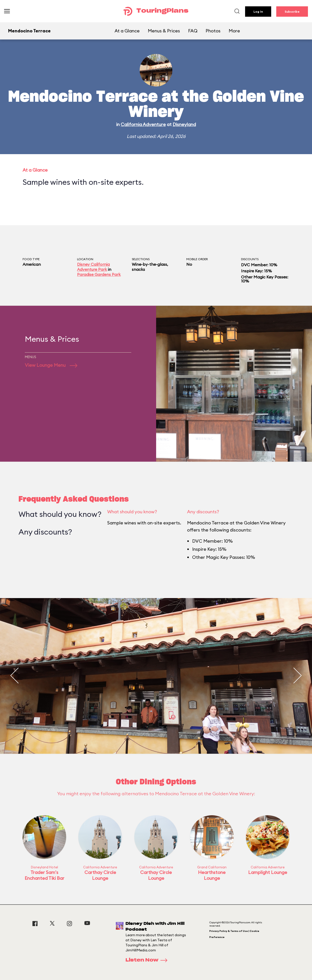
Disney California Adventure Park (93, 267)
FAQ (193, 31)
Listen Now (148, 960)
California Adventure (143, 124)
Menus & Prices (164, 31)
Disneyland (184, 124)
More (234, 31)
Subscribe (292, 12)
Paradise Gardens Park (99, 274)
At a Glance (127, 31)
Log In (258, 12)
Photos (213, 31)
